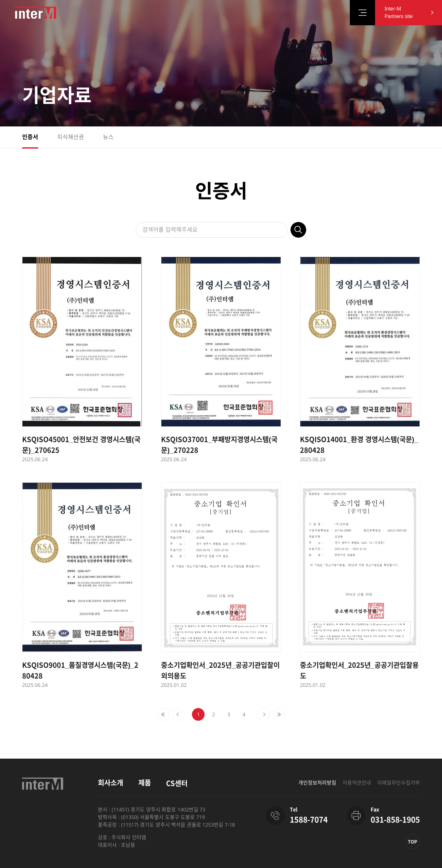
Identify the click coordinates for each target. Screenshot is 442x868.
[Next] (264, 714)
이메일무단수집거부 (399, 783)
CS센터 (177, 783)
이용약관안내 (357, 783)
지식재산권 (71, 137)
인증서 (30, 137)
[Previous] (163, 714)
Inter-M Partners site (399, 12)
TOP (412, 842)
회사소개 (110, 783)
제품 (145, 783)
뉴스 (108, 137)
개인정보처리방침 (317, 783)
